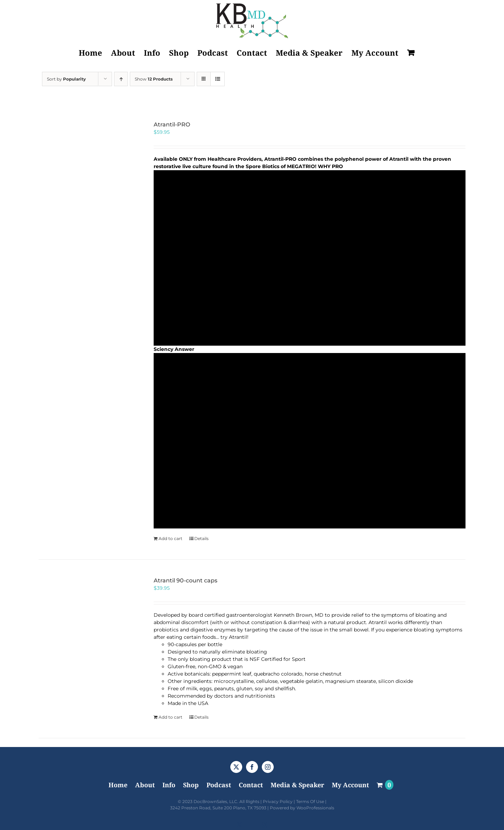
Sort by (66, 79)
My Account (350, 785)
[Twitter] (236, 767)
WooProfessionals (315, 808)
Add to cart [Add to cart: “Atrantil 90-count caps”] (170, 717)
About (145, 785)
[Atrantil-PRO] (88, 170)
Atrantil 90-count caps (185, 580)
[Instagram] (268, 767)
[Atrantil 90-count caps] (88, 626)
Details (201, 538)
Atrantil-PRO (172, 124)
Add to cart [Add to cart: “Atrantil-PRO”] (170, 538)
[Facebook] (252, 767)
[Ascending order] (121, 79)
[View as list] (218, 79)
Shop (191, 785)
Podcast (219, 785)
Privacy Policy (278, 801)
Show (154, 79)
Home (118, 785)
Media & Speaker (297, 785)
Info (169, 785)
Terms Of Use (310, 801)
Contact (251, 785)
